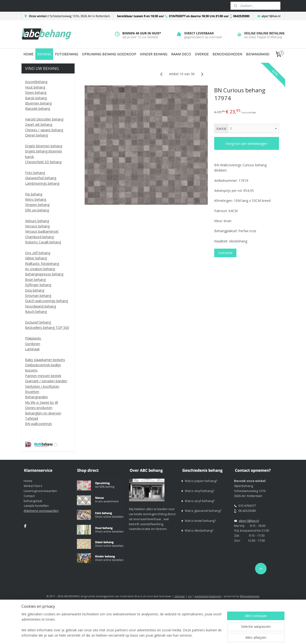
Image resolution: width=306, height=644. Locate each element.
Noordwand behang (41, 306)
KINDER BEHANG (154, 54)
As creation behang (40, 269)
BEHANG (44, 54)
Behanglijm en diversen (43, 413)
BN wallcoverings (38, 424)
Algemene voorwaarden (41, 511)
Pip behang (34, 194)
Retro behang (36, 199)
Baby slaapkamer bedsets (45, 360)
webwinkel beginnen (208, 596)
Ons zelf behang (38, 253)
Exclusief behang (38, 322)
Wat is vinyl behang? (199, 491)
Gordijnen (33, 344)
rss (190, 596)
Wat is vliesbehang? (199, 530)
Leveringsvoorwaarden (40, 491)
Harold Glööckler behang (44, 119)
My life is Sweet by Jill (41, 402)
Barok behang (36, 98)
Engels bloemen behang (44, 146)
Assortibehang (36, 82)
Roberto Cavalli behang (43, 242)
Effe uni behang (37, 210)
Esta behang (35, 290)
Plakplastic (33, 338)
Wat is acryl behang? (200, 501)
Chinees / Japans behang (44, 130)
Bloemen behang (38, 103)
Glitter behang (36, 258)
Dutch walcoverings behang (46, 301)
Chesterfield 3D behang (43, 162)
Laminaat (32, 349)
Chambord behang (39, 237)
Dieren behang (36, 135)
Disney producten (39, 408)
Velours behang (37, 221)
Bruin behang (35, 280)
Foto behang (35, 173)
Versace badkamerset (42, 231)
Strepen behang (37, 205)
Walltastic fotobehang (42, 264)
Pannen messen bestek (43, 376)
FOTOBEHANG (67, 54)
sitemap (180, 596)
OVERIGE (202, 54)
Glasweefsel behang (41, 178)
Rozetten (32, 392)
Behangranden (36, 397)
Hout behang (35, 87)
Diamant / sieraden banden (46, 381)
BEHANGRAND (258, 54)
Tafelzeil (32, 418)
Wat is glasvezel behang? (203, 511)
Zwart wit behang (39, 124)
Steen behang (36, 92)
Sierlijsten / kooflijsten (42, 386)
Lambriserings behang (42, 183)
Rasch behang (36, 312)
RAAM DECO (181, 54)
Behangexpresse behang (44, 274)
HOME (28, 54)
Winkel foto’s (33, 486)
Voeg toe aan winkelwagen (246, 144)
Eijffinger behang (38, 285)
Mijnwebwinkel (250, 596)
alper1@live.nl (249, 521)
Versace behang (37, 226)
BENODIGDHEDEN (227, 54)
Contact (29, 496)
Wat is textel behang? (200, 521)
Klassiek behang (38, 108)
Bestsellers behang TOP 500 (47, 327)
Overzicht (225, 253)
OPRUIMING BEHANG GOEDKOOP (109, 54)
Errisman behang (38, 296)
